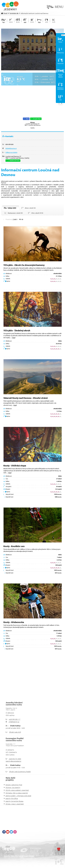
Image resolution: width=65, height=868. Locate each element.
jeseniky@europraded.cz (13, 761)
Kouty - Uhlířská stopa (15, 466)
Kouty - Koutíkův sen (14, 546)
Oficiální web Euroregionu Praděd (20, 772)
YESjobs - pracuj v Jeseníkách (15, 804)
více (14, 338)
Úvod (10, 6)
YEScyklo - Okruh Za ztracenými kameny (24, 265)
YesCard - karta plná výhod (14, 785)
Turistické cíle (14, 13)
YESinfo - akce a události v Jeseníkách (17, 790)
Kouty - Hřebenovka (14, 622)
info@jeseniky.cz (14, 722)
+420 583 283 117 (14, 719)
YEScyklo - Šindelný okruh (17, 330)
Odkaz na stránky (11, 152)
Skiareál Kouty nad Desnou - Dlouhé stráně (26, 398)
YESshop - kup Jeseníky (13, 787)
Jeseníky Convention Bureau (14, 801)
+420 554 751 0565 (15, 759)
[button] (55, 7)
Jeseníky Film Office (12, 798)
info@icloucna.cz (11, 148)
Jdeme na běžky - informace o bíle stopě (18, 796)
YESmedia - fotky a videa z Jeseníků (17, 793)
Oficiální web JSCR (15, 732)
